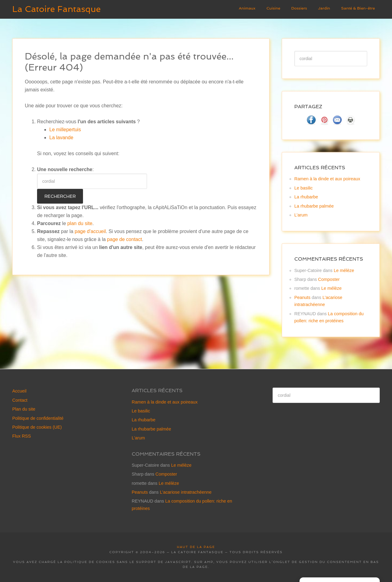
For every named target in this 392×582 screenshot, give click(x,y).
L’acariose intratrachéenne (186, 492)
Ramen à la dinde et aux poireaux (327, 179)
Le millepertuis (65, 130)
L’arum (301, 215)
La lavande (61, 138)
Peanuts (302, 297)
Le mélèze (344, 270)
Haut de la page (196, 547)
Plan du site (24, 409)
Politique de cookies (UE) (37, 427)
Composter (329, 279)
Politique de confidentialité (38, 418)
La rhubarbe (306, 197)
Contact (20, 400)
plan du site (80, 223)
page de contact (125, 239)
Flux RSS (22, 436)
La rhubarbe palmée (314, 206)
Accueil (19, 391)
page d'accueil (90, 231)
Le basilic (303, 188)
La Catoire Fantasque (57, 9)
